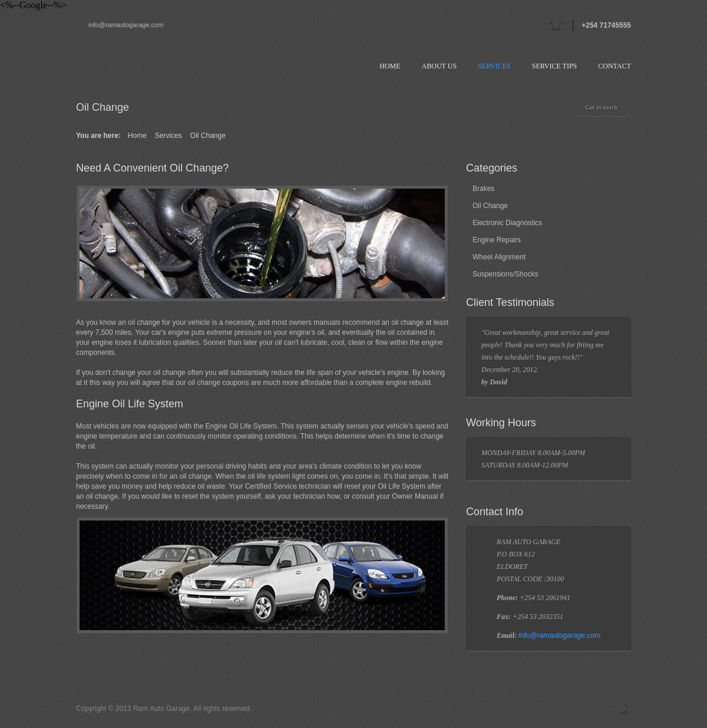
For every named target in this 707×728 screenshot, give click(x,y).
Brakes (483, 189)
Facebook (611, 709)
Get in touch (602, 107)
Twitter (566, 709)
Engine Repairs (497, 240)
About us (439, 66)
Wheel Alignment (499, 257)
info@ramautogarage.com (126, 25)
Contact (615, 66)
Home (390, 66)
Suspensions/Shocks (505, 274)
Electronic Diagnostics (507, 223)
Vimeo (597, 709)
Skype (626, 709)
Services (494, 66)
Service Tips (555, 66)
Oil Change (490, 206)
